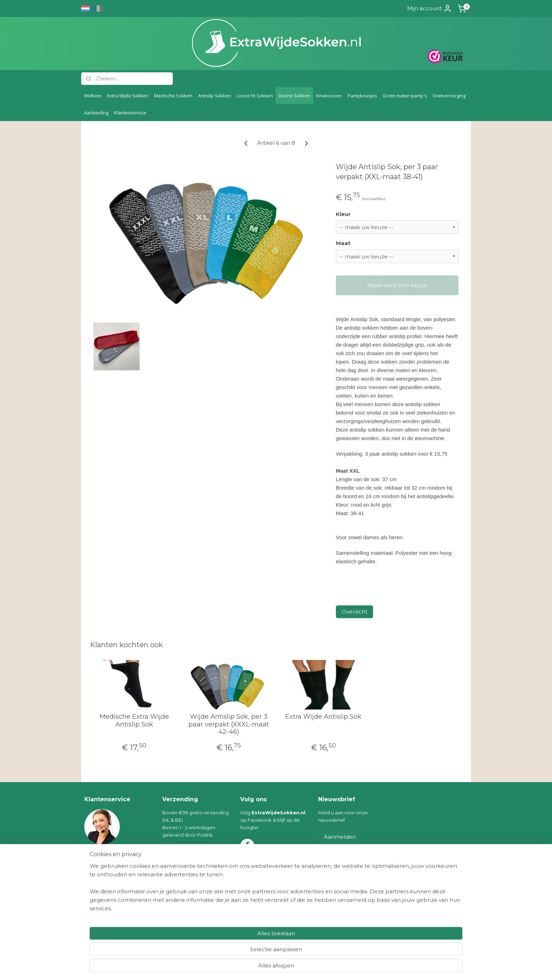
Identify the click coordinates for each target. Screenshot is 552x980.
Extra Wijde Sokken (128, 96)
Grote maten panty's (405, 96)
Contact (94, 930)
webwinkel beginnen (295, 967)
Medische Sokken (173, 96)
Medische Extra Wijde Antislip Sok (134, 721)
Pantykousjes (362, 96)
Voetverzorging (449, 96)
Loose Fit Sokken (255, 96)
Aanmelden (340, 837)
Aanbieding (96, 113)
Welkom (93, 96)
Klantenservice (134, 113)
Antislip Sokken (215, 96)
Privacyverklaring (104, 922)
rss (269, 967)
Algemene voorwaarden (113, 907)
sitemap (255, 967)
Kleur (343, 214)
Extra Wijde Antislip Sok (323, 717)
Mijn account (429, 8)
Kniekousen (329, 96)
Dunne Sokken (294, 96)
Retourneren (99, 900)
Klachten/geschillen (107, 915)
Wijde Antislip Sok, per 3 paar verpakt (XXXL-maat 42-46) (229, 724)
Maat (343, 243)
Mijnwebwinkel (357, 967)
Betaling (94, 893)
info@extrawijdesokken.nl (122, 855)
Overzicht (354, 612)
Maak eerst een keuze (397, 285)
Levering (94, 885)
